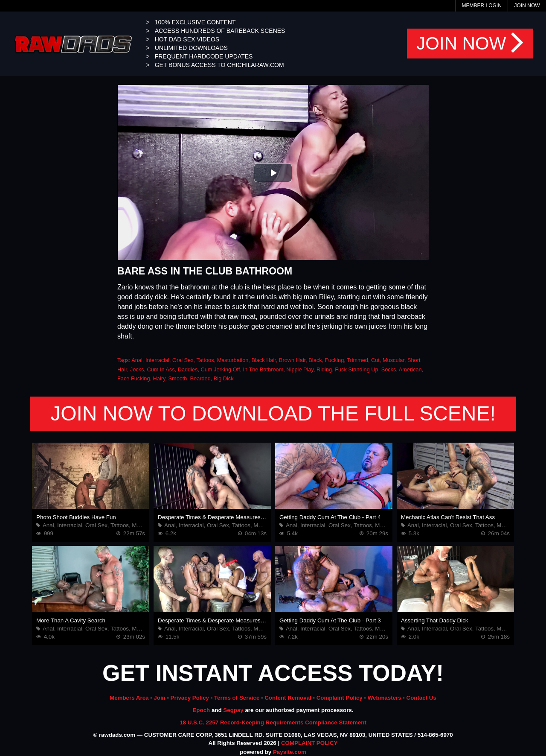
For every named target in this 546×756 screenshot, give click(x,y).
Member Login (481, 6)
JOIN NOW (470, 44)
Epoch (201, 710)
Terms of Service (237, 698)
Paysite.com (290, 752)
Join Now (527, 6)
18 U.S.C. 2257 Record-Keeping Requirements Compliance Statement (273, 722)
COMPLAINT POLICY (309, 743)
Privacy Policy (190, 698)
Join (159, 698)
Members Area (129, 698)
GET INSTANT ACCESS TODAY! (273, 673)
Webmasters (385, 698)
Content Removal (288, 698)
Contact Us (421, 698)
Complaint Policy (340, 698)
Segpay (233, 710)
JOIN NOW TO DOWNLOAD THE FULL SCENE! (273, 413)
